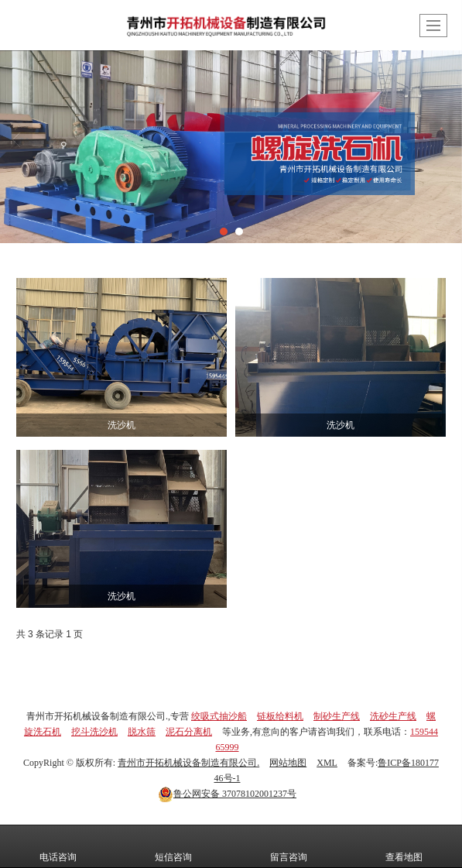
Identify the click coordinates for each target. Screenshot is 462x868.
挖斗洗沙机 (94, 732)
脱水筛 (142, 732)
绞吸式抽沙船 (219, 716)
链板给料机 (280, 716)
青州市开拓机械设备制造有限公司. (188, 763)
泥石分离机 (189, 732)
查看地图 (404, 846)
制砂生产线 (337, 716)
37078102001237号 (227, 794)
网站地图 (288, 763)
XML (327, 763)
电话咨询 (58, 846)
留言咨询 (289, 846)
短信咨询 (173, 846)
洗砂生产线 (393, 716)
